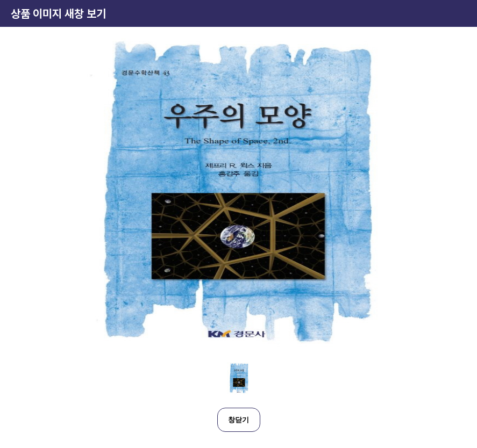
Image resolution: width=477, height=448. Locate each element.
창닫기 (238, 420)
